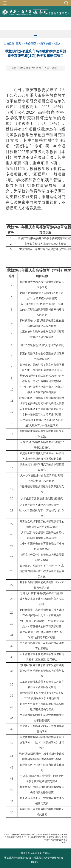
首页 (18, 43)
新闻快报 (46, 43)
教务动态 (31, 43)
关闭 (64, 842)
